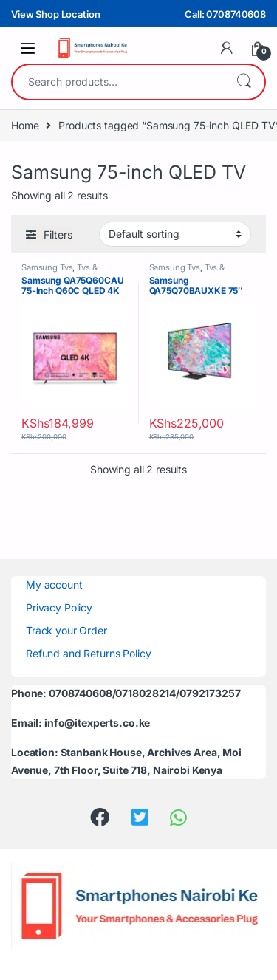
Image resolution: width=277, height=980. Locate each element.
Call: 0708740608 (225, 14)
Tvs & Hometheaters (59, 272)
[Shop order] (175, 234)
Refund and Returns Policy (89, 653)
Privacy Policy (59, 607)
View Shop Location (55, 14)
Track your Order (66, 630)
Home (25, 125)
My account (54, 585)
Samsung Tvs (47, 267)
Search (244, 82)
